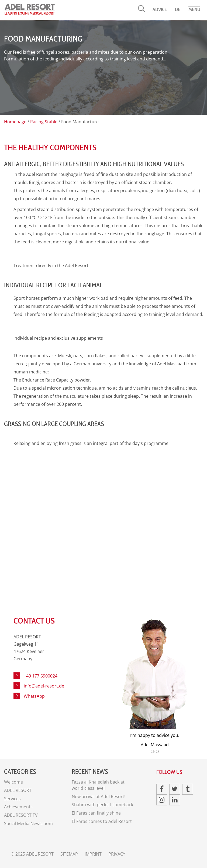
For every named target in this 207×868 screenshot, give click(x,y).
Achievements (18, 807)
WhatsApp (34, 696)
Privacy (117, 854)
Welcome (13, 782)
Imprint (93, 854)
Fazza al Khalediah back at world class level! (98, 785)
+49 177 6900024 (41, 676)
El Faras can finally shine (96, 813)
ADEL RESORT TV (21, 815)
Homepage (15, 122)
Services (12, 799)
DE (178, 9)
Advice (160, 9)
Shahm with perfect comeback (102, 805)
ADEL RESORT (18, 790)
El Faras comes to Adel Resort (102, 821)
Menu (194, 9)
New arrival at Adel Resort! (99, 796)
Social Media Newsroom (28, 823)
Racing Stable (44, 122)
